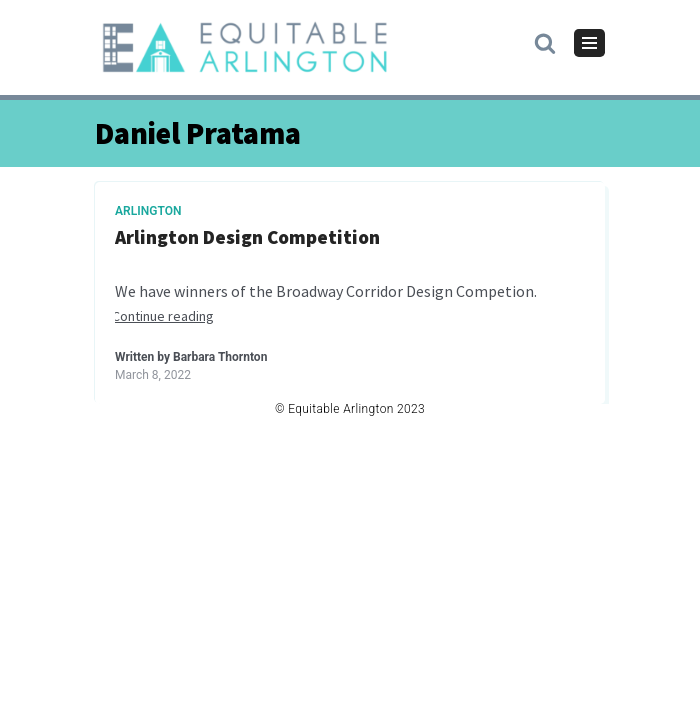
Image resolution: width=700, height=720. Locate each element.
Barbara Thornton (220, 357)
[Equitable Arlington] (245, 47)
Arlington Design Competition (247, 237)
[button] (545, 42)
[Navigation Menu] (589, 43)
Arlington (148, 211)
